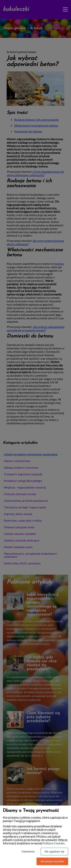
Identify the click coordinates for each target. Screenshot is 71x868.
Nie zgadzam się (55, 852)
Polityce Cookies (53, 843)
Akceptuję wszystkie (52, 861)
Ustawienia (28, 852)
